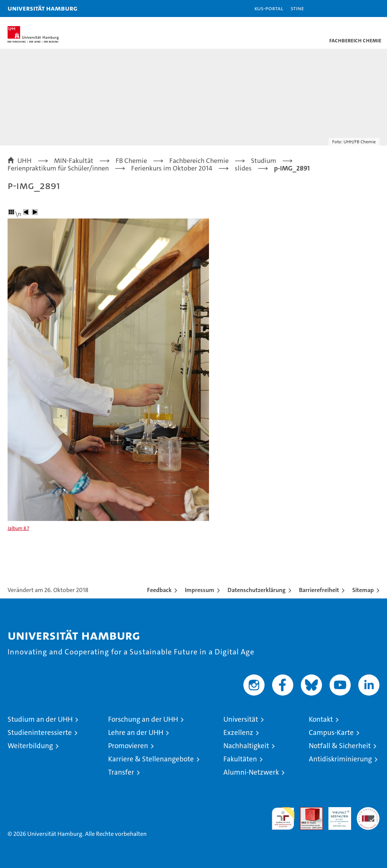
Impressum (200, 590)
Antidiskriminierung (340, 759)
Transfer (121, 772)
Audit (307, 811)
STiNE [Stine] (297, 8)
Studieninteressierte (40, 732)
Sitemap (363, 590)
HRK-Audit (336, 815)
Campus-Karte (331, 732)
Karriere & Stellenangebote (151, 759)
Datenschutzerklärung (257, 590)
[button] (358, 9)
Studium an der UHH (40, 719)
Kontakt (321, 719)
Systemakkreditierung (368, 811)
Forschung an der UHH (143, 719)
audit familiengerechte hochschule (283, 818)
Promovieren (128, 746)
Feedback (159, 590)
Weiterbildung (30, 746)
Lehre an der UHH (136, 732)
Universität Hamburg (43, 8)
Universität (241, 719)
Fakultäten (240, 759)
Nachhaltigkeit (246, 746)
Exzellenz (238, 732)
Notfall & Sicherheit (340, 746)
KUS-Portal (269, 8)
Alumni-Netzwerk (251, 772)
